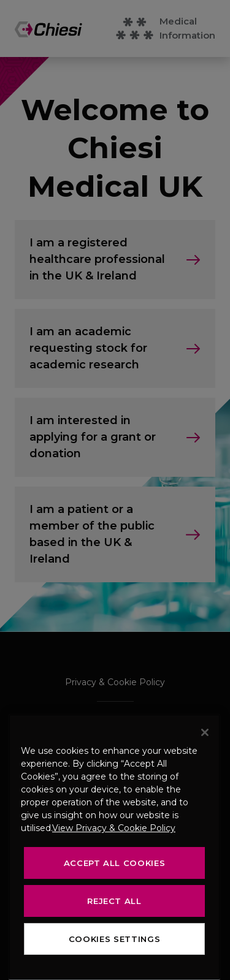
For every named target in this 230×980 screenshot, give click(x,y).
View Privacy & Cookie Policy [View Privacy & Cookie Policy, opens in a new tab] (114, 828)
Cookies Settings (115, 939)
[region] (114, 847)
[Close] (205, 732)
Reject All (114, 901)
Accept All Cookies (115, 863)
